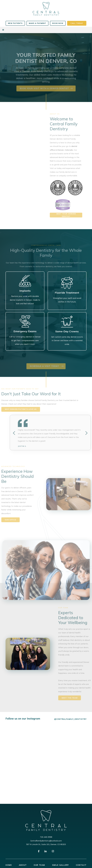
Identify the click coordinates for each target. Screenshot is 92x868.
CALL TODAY (77, 23)
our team (39, 865)
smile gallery (60, 865)
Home (9, 865)
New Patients (15, 23)
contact (81, 865)
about (23, 865)
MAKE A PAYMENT (37, 23)
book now (58, 23)
